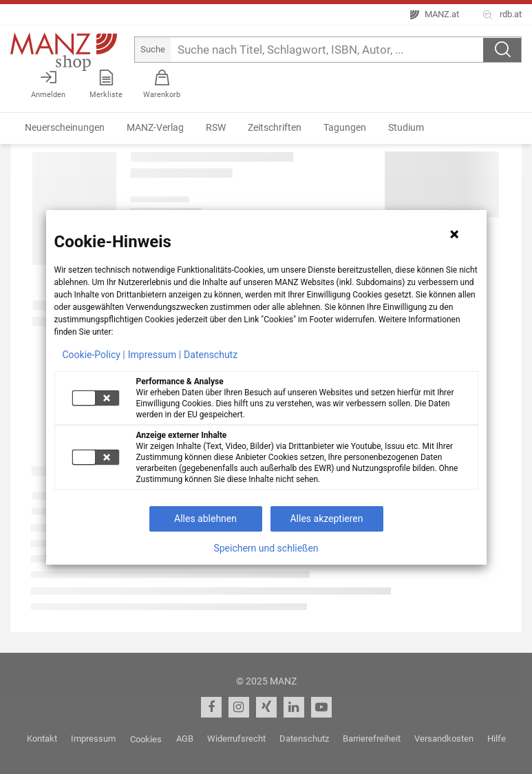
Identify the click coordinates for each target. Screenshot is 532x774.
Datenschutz (211, 355)
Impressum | (155, 355)
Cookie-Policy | (94, 355)
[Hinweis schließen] (454, 234)
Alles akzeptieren (326, 519)
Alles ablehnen (205, 519)
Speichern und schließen (266, 548)
